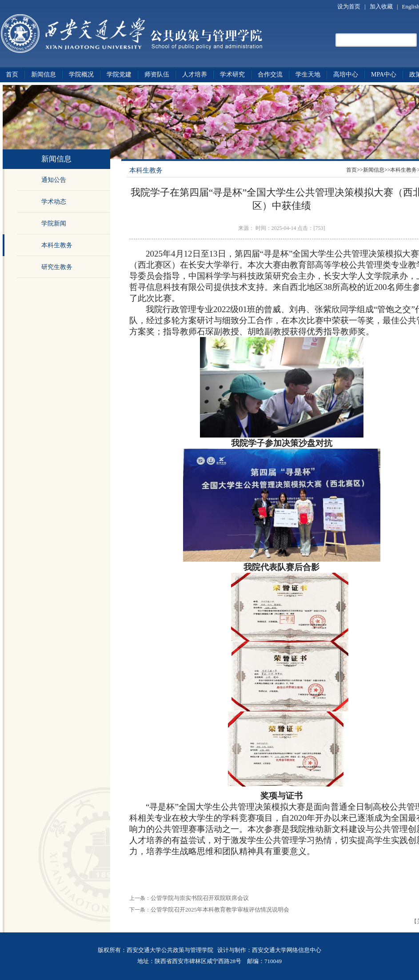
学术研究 (232, 74)
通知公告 (54, 180)
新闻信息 (44, 74)
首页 (12, 74)
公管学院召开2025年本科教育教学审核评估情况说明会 (220, 910)
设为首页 (349, 6)
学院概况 (81, 74)
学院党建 (119, 74)
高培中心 (346, 74)
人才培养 (195, 74)
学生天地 (308, 74)
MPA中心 (384, 74)
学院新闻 (54, 223)
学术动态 (54, 202)
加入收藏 (382, 6)
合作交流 (270, 74)
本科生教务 (57, 245)
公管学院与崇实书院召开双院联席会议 (200, 898)
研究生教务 (57, 267)
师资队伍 (157, 74)
